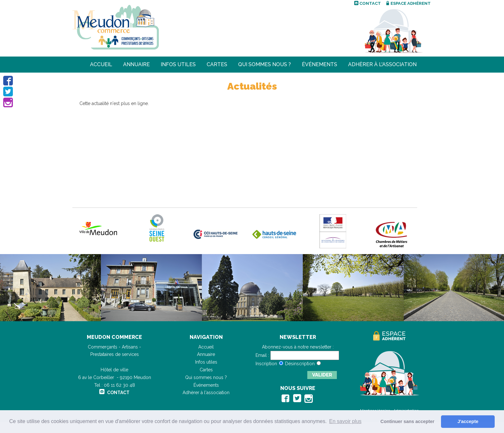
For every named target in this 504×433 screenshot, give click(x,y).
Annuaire (136, 64)
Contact (368, 3)
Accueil (101, 64)
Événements (319, 64)
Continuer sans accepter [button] (408, 421)
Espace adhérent (409, 3)
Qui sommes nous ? (265, 64)
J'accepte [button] (468, 421)
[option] (50, 288)
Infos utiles (178, 64)
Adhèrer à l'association (382, 64)
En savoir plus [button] (345, 421)
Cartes (217, 64)
